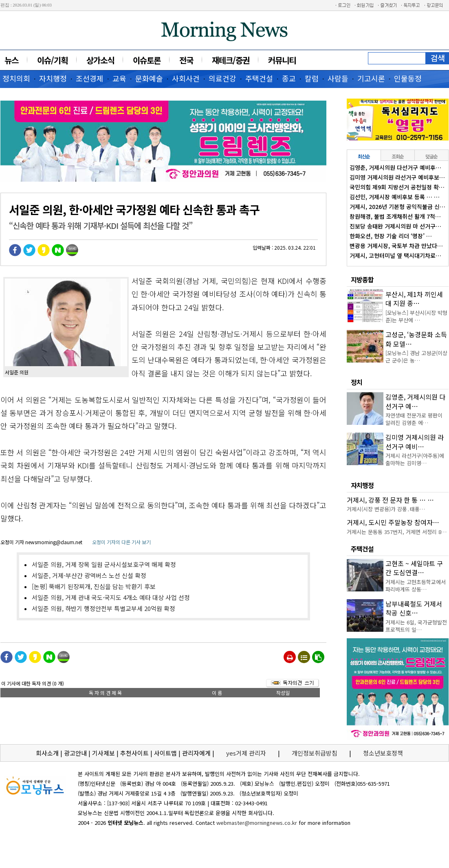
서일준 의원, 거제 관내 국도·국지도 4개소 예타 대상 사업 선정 (111, 597)
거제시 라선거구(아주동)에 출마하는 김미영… (415, 459)
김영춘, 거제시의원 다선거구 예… (415, 401)
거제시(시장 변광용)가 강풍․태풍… (386, 509)
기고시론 (371, 78)
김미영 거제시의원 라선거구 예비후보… (397, 177)
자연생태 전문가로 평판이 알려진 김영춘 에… (414, 419)
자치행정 (53, 78)
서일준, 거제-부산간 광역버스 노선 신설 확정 (89, 575)
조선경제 (90, 78)
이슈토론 (147, 60)
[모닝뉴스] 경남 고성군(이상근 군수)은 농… (416, 357)
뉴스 (11, 60)
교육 (119, 78)
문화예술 (149, 78)
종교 (289, 78)
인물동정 (408, 78)
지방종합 (362, 279)
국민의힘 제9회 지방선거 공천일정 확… (397, 187)
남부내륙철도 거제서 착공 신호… (414, 608)
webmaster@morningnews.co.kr (257, 823)
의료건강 (222, 78)
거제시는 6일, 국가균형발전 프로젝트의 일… (416, 626)
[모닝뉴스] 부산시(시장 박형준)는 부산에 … (416, 316)
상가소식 (100, 60)
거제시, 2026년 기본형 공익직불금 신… (397, 207)
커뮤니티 (282, 60)
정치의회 (16, 78)
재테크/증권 (231, 60)
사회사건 (186, 78)
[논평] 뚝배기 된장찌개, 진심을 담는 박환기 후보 (94, 586)
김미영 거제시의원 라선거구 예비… (415, 442)
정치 (357, 382)
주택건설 (259, 78)
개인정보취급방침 (315, 753)
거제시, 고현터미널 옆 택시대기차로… (395, 255)
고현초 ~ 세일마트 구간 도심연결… (414, 568)
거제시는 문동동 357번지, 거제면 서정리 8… (397, 532)
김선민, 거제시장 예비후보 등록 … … (395, 197)
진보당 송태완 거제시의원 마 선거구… (395, 226)
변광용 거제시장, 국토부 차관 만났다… (396, 246)
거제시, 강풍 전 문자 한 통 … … (390, 500)
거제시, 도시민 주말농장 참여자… (393, 522)
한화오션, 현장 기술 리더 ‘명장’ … (391, 236)
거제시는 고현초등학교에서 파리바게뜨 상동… (416, 586)
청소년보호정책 (383, 753)
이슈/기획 (52, 60)
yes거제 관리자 (247, 753)
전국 (186, 60)
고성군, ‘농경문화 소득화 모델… (416, 339)
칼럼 (312, 78)
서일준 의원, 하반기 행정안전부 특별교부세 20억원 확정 (103, 608)
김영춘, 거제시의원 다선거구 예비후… (395, 167)
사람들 (338, 78)
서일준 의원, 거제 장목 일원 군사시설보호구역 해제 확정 (104, 564)
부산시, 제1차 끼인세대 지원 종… (414, 299)
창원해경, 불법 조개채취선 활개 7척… (395, 216)
